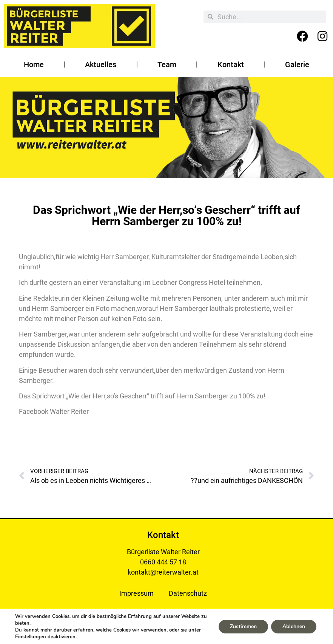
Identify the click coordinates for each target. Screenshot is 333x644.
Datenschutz (188, 593)
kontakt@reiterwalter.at (163, 572)
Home (34, 65)
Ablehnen (294, 626)
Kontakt (231, 65)
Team (167, 65)
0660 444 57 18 (163, 562)
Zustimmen (243, 626)
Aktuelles (101, 65)
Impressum (136, 593)
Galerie (297, 65)
